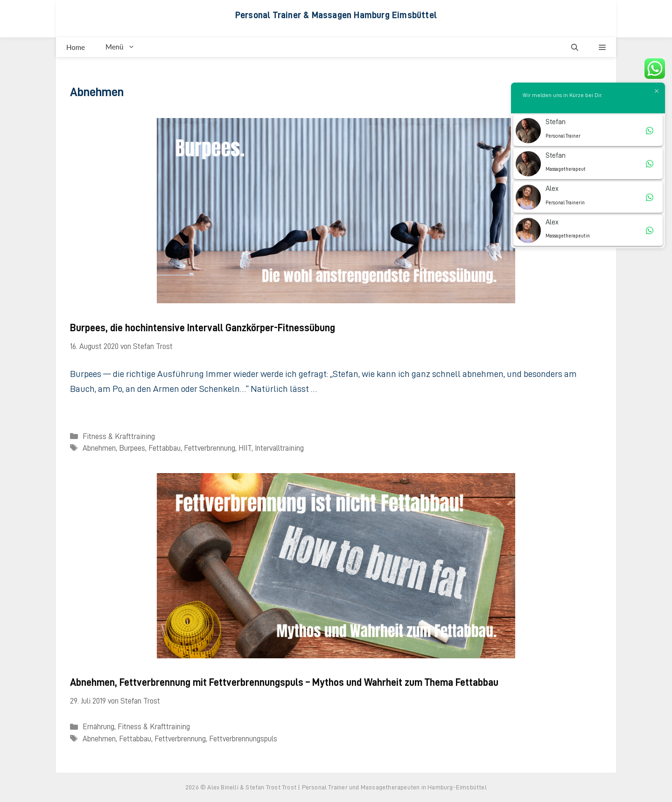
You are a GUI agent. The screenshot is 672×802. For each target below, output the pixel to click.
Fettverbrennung (210, 448)
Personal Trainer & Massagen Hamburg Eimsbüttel (336, 15)
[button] (575, 47)
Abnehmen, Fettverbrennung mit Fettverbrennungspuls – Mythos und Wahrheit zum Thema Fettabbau (284, 683)
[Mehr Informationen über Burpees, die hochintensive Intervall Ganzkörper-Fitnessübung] (79, 410)
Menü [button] (125, 48)
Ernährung (98, 727)
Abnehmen (99, 448)
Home (76, 47)
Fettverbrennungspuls (243, 739)
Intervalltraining (279, 448)
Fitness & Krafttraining (119, 436)
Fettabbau (164, 448)
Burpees (132, 448)
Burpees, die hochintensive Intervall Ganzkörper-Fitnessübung (203, 328)
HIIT (245, 448)
